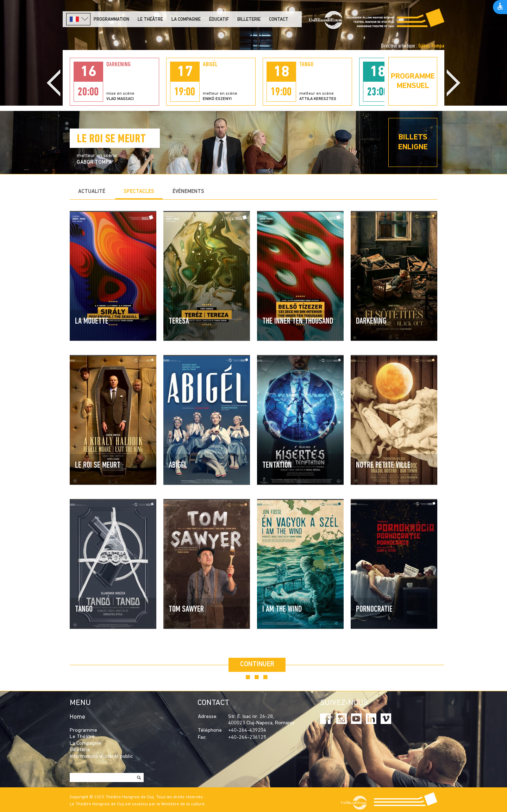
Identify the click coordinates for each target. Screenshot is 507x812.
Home (77, 717)
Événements (188, 192)
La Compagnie (186, 20)
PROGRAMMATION (111, 20)
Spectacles (139, 192)
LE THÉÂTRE (150, 20)
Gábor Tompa (431, 46)
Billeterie (249, 20)
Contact (279, 20)
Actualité (92, 192)
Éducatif (219, 20)
